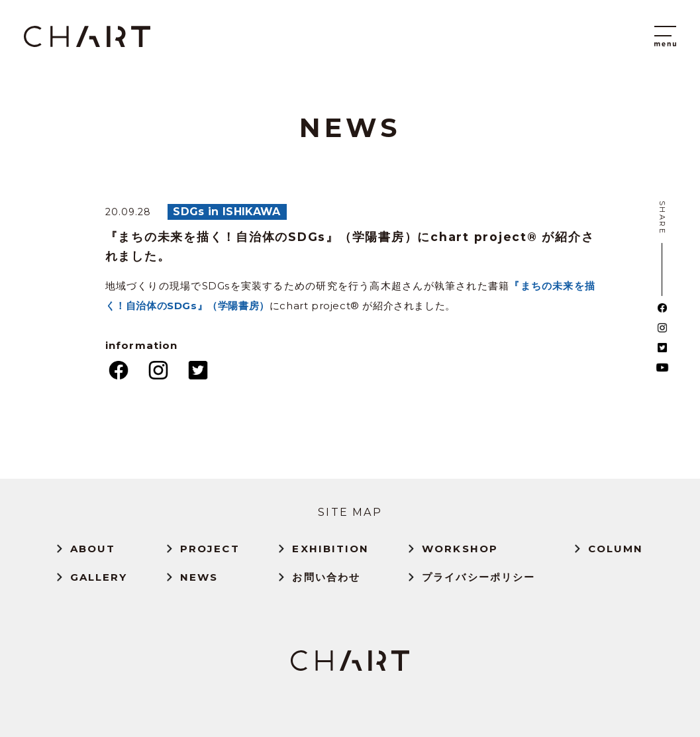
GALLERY (99, 577)
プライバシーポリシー (478, 577)
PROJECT (210, 549)
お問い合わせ (326, 577)
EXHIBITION (330, 549)
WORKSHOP (460, 549)
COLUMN (616, 549)
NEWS (199, 577)
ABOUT (93, 549)
